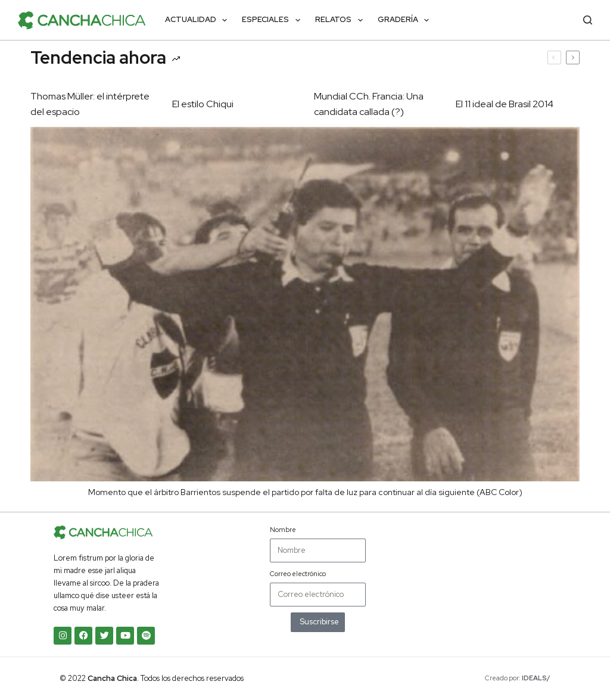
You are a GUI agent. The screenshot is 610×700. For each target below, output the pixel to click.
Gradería (406, 20)
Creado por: (518, 678)
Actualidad (199, 20)
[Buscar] (588, 20)
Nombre (283, 530)
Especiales (273, 20)
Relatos (341, 20)
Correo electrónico (298, 574)
